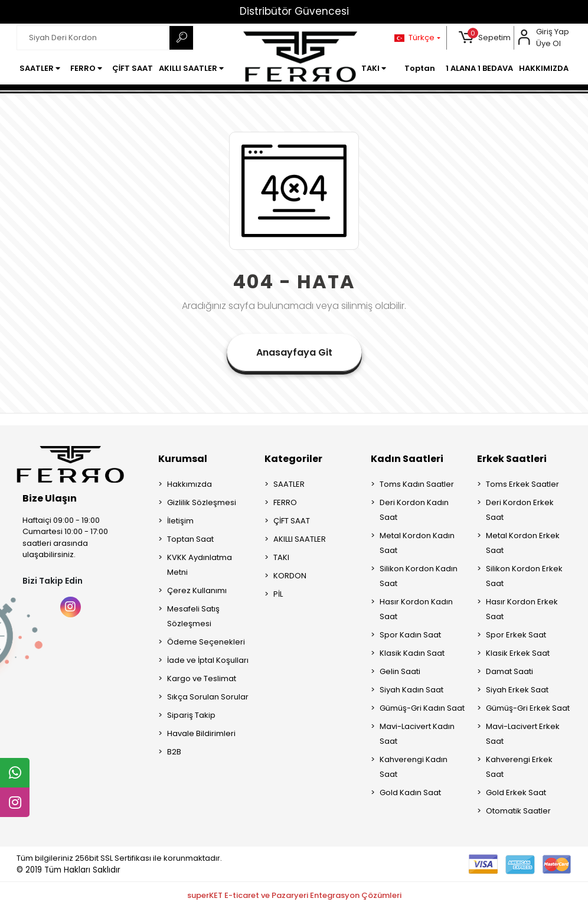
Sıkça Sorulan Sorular (208, 697)
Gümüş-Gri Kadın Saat (422, 708)
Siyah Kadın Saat (411, 690)
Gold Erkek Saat (516, 793)
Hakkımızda (190, 484)
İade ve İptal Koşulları (208, 660)
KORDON (290, 576)
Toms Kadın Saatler (417, 484)
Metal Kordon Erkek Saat (523, 543)
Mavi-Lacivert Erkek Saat (523, 734)
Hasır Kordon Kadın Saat (416, 609)
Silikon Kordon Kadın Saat (419, 576)
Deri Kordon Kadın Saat (414, 510)
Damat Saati (509, 671)
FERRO (285, 502)
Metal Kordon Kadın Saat (417, 543)
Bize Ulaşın (50, 498)
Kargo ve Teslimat (202, 678)
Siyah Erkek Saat (517, 690)
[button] (485, 38)
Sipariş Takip (191, 715)
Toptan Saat (190, 539)
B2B (174, 752)
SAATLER (289, 484)
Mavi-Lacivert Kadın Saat (417, 734)
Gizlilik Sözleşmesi (202, 502)
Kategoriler (293, 459)
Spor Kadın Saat (410, 635)
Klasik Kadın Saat (412, 653)
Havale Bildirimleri (201, 733)
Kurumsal (183, 459)
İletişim (180, 521)
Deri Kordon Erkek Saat (520, 510)
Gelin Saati (400, 671)
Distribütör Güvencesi (294, 11)
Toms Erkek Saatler (522, 484)
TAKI (281, 557)
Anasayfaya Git (294, 352)
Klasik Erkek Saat (518, 653)
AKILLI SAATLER (300, 539)
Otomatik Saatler (518, 811)
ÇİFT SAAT (292, 521)
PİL (278, 594)
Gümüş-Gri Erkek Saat (528, 708)
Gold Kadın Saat (410, 793)
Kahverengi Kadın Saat (414, 767)
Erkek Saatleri (512, 459)
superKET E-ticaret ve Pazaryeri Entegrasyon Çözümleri (294, 895)
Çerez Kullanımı (197, 590)
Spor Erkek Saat (516, 635)
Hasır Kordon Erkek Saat (522, 609)
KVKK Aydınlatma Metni (200, 565)
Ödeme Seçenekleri (206, 642)
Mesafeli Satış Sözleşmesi (193, 616)
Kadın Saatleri (407, 459)
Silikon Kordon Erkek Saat (524, 576)
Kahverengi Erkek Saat (519, 767)
